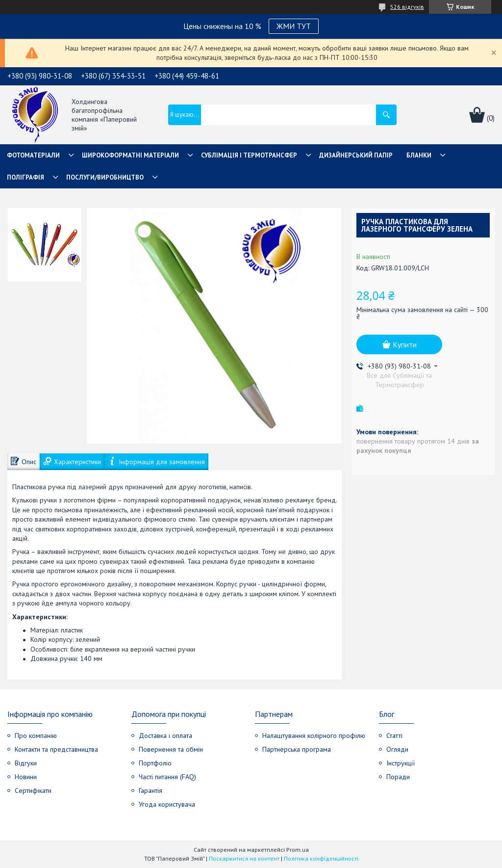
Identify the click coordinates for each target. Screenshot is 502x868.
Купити (405, 344)
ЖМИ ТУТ (294, 26)
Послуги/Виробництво (105, 177)
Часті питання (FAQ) (167, 777)
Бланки (419, 155)
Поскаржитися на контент (244, 858)
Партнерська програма (297, 749)
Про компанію (36, 736)
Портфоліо (155, 763)
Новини (26, 777)
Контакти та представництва (56, 749)
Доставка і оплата (165, 736)
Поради (398, 777)
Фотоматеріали (33, 155)
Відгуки (26, 763)
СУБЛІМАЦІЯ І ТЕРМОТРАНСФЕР (249, 155)
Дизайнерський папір (356, 155)
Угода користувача (167, 804)
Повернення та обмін (171, 749)
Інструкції (401, 763)
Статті (394, 736)
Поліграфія (25, 177)
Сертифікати (33, 790)
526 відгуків (407, 7)
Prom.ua (298, 850)
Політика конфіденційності (321, 858)
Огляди (397, 749)
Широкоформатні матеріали (130, 155)
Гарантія (151, 790)
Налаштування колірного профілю (314, 736)
